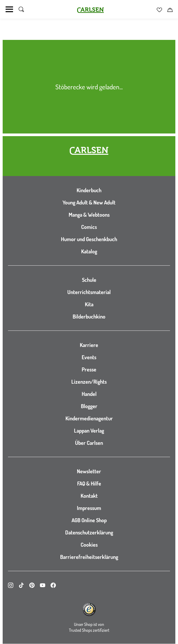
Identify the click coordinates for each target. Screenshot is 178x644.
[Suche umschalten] (21, 9)
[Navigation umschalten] (9, 9)
